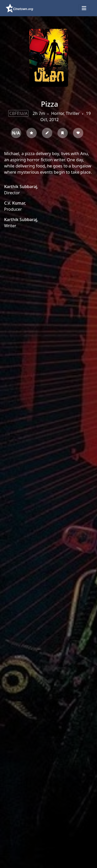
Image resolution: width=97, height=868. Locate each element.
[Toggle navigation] (84, 8)
